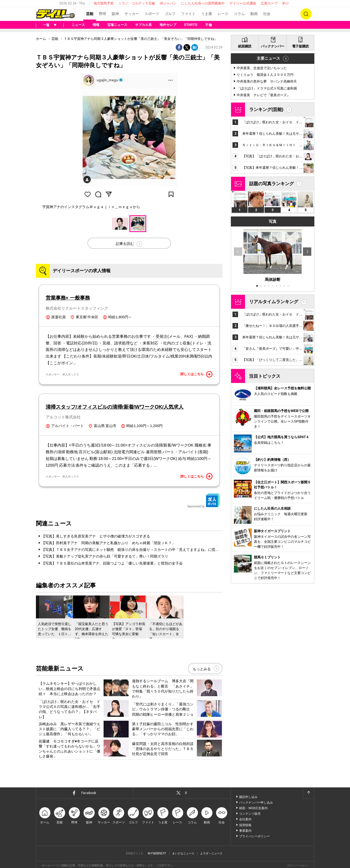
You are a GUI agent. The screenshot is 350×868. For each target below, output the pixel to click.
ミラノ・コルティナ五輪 (137, 3)
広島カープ (269, 3)
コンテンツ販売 (250, 814)
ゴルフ (170, 14)
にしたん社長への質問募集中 (203, 3)
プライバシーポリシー (254, 836)
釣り (286, 3)
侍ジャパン (168, 3)
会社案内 (245, 819)
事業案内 (245, 831)
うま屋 (206, 14)
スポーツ (152, 14)
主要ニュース (268, 58)
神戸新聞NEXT (157, 853)
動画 (254, 14)
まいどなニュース (183, 853)
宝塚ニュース (117, 25)
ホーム (41, 39)
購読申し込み (248, 797)
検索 (306, 14)
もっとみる (202, 669)
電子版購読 (300, 46)
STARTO (191, 25)
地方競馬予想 (104, 3)
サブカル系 (143, 25)
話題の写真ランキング (271, 184)
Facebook (89, 793)
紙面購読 (245, 46)
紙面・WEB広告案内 (253, 808)
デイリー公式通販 (243, 3)
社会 (267, 14)
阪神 (115, 14)
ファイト (188, 14)
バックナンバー (272, 46)
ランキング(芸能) (266, 109)
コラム (239, 14)
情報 (96, 25)
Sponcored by (204, 501)
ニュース (78, 25)
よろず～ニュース (211, 853)
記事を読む (125, 244)
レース (223, 14)
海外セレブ (168, 25)
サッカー (132, 14)
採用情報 (245, 825)
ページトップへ (309, 793)
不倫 (209, 25)
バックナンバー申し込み (256, 802)
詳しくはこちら (197, 374)
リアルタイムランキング (274, 302)
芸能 (90, 14)
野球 (102, 14)
